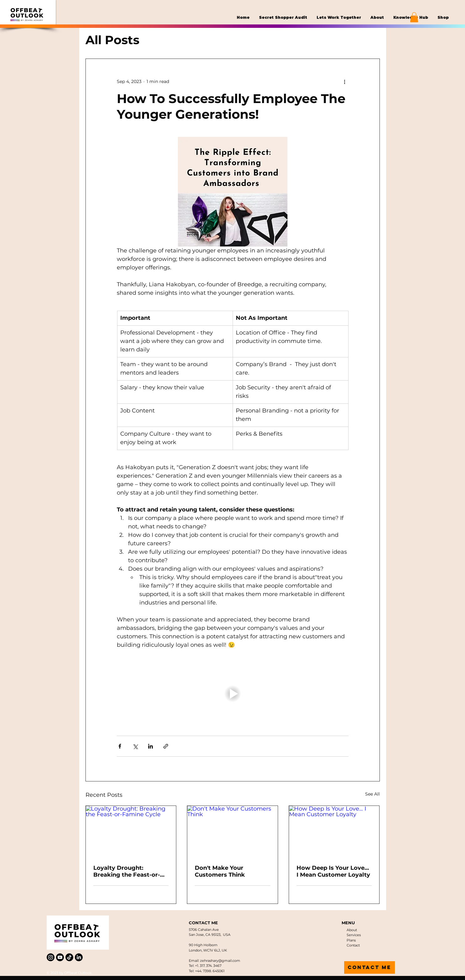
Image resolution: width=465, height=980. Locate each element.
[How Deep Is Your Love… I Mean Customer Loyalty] (334, 831)
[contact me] (369, 967)
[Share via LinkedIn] (150, 746)
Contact (353, 945)
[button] (414, 17)
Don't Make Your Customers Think (220, 871)
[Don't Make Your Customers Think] (232, 831)
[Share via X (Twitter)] (135, 746)
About (352, 930)
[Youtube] (60, 957)
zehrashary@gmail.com (220, 961)
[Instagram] (51, 957)
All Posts (112, 40)
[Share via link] (166, 746)
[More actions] (345, 81)
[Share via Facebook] (120, 746)
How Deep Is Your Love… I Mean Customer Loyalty (333, 871)
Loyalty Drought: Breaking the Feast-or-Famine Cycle (127, 871)
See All (372, 794)
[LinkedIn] (79, 957)
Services (354, 935)
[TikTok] (69, 957)
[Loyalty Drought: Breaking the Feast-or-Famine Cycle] (131, 831)
